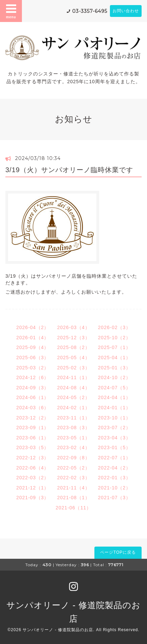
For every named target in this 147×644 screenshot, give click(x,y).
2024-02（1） (73, 408)
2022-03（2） (33, 478)
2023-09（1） (33, 428)
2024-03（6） (33, 408)
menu (11, 11)
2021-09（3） (33, 498)
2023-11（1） (73, 418)
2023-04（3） (114, 438)
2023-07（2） (114, 428)
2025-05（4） (73, 358)
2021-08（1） (73, 498)
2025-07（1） (114, 347)
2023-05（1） (73, 438)
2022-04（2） (114, 468)
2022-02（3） (73, 478)
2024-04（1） (114, 397)
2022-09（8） (73, 458)
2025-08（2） (73, 347)
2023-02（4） (73, 447)
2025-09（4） (33, 347)
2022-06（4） (33, 468)
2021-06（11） (73, 508)
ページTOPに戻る (118, 552)
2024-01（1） (114, 408)
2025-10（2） (114, 338)
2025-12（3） (73, 338)
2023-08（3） (73, 428)
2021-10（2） (114, 488)
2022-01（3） (114, 478)
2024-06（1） (33, 397)
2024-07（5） (114, 388)
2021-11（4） (73, 488)
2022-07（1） (114, 458)
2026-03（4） (73, 327)
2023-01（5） (114, 447)
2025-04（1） (114, 358)
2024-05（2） (73, 397)
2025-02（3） (73, 368)
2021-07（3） (114, 498)
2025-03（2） (33, 368)
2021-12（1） (33, 488)
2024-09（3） (33, 388)
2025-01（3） (114, 368)
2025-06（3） (33, 358)
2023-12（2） (33, 418)
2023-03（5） (33, 447)
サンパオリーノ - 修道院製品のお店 (58, 630)
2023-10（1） (114, 418)
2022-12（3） (33, 458)
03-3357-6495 (90, 11)
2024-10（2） (114, 377)
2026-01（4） (33, 338)
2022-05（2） (73, 468)
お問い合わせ (126, 11)
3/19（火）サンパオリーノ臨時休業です (69, 170)
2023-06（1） (33, 438)
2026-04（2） (33, 327)
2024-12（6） (33, 377)
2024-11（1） (73, 377)
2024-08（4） (73, 388)
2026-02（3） (114, 327)
